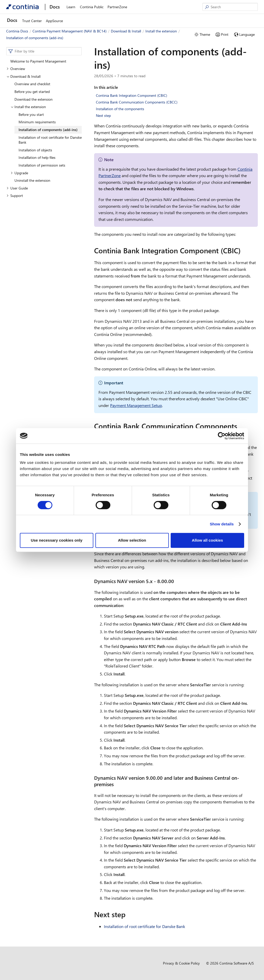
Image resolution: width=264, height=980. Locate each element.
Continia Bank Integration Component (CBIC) (131, 95)
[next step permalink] (129, 914)
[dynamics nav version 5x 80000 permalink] (177, 581)
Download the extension (34, 99)
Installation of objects (35, 150)
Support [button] (15, 196)
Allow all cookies (207, 540)
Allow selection (132, 540)
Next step (103, 115)
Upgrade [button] (19, 173)
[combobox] (44, 51)
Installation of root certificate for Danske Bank (50, 140)
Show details (222, 524)
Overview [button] (16, 69)
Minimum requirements (37, 122)
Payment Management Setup (136, 405)
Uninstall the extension (32, 180)
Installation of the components (120, 109)
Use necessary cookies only (56, 540)
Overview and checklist (32, 84)
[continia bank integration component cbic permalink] (244, 250)
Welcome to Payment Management (38, 61)
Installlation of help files (37, 157)
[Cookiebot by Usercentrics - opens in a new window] (222, 436)
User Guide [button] (17, 188)
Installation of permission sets (42, 165)
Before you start (31, 114)
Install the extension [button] (28, 107)
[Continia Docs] (22, 7)
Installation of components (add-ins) (48, 130)
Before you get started (32, 92)
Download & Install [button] (23, 76)
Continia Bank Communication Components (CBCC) (137, 102)
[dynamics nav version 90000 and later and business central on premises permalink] (117, 784)
